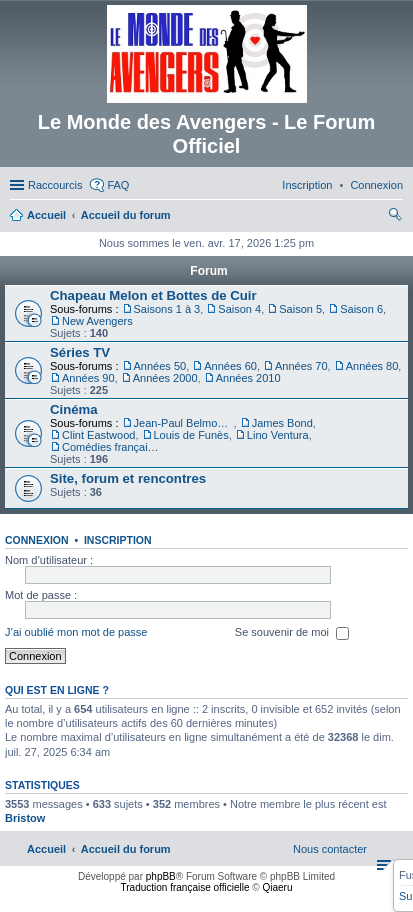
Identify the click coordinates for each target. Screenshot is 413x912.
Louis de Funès (191, 435)
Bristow (25, 818)
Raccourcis (55, 185)
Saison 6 (361, 309)
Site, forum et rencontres (128, 478)
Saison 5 (300, 309)
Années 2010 (248, 378)
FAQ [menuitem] (118, 185)
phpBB (161, 876)
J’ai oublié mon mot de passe (76, 632)
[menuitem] (376, 185)
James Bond (282, 423)
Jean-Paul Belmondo (184, 423)
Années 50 (160, 366)
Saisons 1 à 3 (167, 309)
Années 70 (301, 366)
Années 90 (88, 378)
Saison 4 (239, 309)
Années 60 (230, 366)
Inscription (118, 540)
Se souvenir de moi (292, 633)
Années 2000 (165, 378)
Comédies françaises (112, 447)
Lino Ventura (278, 435)
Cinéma (74, 409)
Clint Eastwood (98, 435)
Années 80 (372, 366)
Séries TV (80, 352)
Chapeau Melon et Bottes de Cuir (153, 295)
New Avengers (97, 321)
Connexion (37, 540)
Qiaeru (277, 887)
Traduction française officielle (185, 887)
